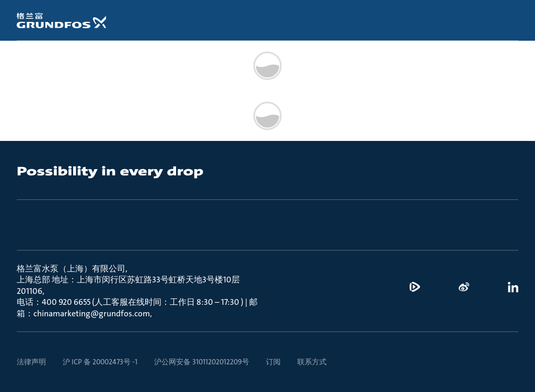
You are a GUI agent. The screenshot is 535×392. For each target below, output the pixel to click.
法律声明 (31, 362)
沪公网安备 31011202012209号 (202, 362)
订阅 (273, 362)
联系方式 (312, 362)
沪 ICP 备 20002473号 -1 (100, 362)
